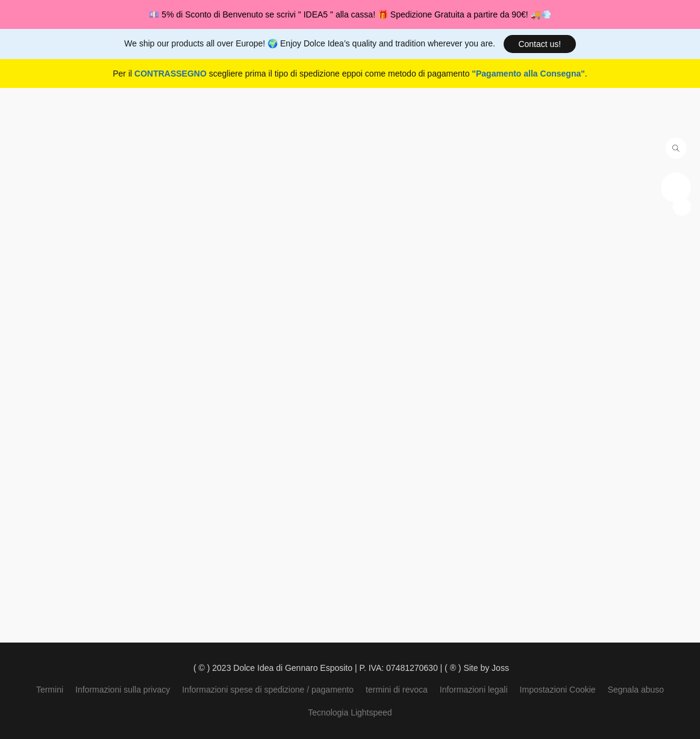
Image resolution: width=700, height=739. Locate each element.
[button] (540, 44)
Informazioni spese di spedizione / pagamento (268, 690)
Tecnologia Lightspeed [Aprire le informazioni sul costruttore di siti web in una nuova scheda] (350, 712)
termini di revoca (397, 690)
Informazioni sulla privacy (123, 690)
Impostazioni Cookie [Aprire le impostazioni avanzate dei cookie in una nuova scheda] (558, 690)
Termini (50, 690)
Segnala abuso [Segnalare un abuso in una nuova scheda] (636, 690)
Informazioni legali (474, 690)
